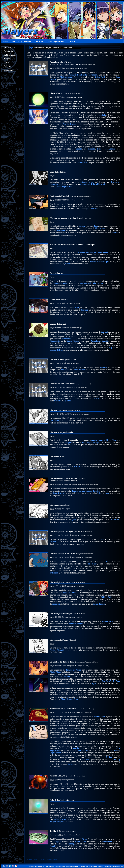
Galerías (8, 66)
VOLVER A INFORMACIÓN (48, 860)
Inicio (5, 41)
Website (27, 41)
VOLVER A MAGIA (32, 860)
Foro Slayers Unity (56, 41)
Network (39, 41)
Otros (6, 62)
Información (9, 47)
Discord (72, 41)
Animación (9, 51)
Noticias (16, 41)
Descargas (8, 70)
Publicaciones (10, 55)
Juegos (7, 59)
